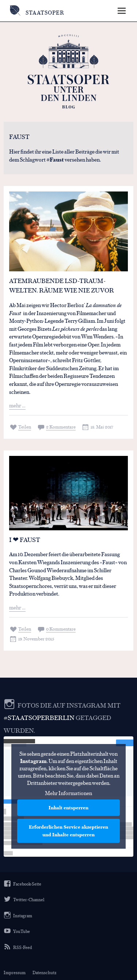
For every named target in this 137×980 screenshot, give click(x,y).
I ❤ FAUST (25, 539)
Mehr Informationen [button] (68, 793)
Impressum (15, 972)
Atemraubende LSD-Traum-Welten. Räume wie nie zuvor (62, 285)
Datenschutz (44, 972)
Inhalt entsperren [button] (68, 808)
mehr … (17, 405)
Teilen (25, 427)
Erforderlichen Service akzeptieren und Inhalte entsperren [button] (68, 831)
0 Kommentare (61, 629)
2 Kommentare (61, 427)
